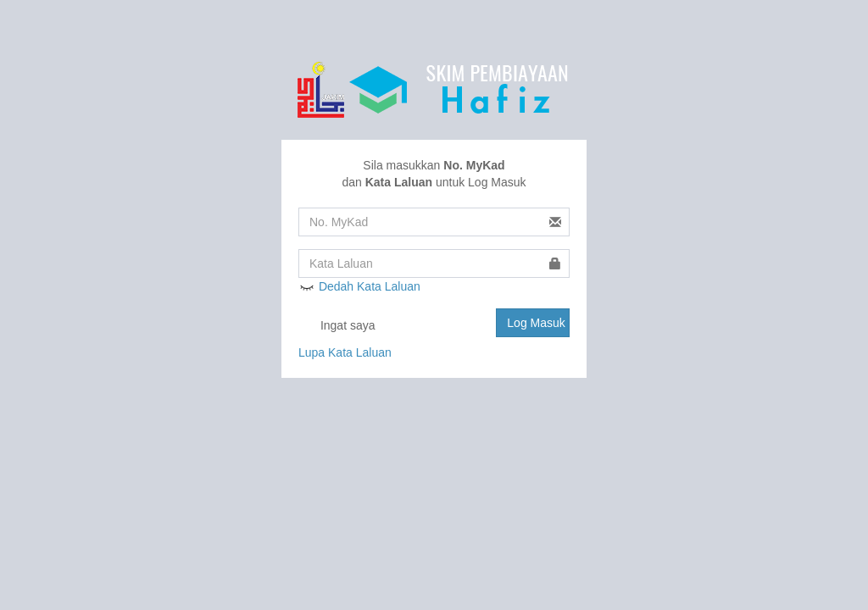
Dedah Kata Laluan (359, 286)
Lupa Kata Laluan (345, 352)
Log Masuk (536, 323)
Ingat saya (337, 326)
